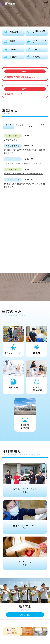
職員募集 (36, 57)
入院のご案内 (15, 32)
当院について (38, 49)
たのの (42, 125)
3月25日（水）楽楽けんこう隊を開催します (23, 174)
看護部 (12, 41)
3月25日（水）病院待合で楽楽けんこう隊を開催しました (24, 151)
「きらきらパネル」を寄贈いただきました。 (24, 163)
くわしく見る (25, 615)
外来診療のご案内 (39, 32)
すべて (9, 125)
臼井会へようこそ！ (13, 140)
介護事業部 (14, 49)
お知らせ (20, 125)
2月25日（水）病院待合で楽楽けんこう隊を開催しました (24, 185)
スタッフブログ (30, 126)
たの (25, 478)
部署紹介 (13, 57)
